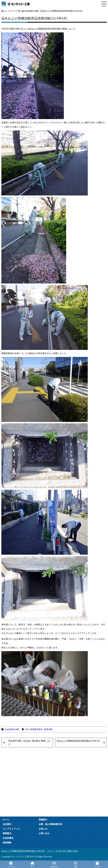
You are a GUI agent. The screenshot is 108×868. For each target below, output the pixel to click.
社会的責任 (8, 838)
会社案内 (7, 824)
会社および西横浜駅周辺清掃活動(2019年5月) (78, 741)
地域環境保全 (36, 729)
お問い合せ (44, 833)
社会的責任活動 (12, 729)
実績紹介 (43, 820)
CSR (27, 729)
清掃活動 (48, 729)
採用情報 (7, 843)
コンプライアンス (11, 829)
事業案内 (7, 833)
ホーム (6, 820)
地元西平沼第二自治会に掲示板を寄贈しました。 (30, 743)
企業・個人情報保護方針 (51, 824)
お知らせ (43, 829)
